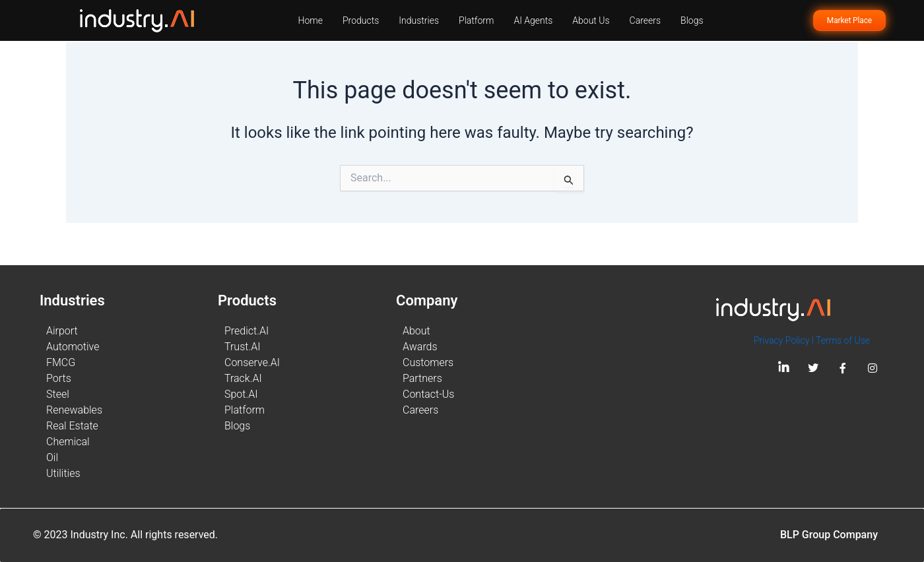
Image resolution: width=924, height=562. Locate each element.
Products (361, 20)
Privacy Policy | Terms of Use (812, 340)
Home (311, 20)
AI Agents (533, 20)
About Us (591, 20)
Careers (645, 20)
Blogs (692, 20)
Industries (419, 20)
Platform (476, 20)
